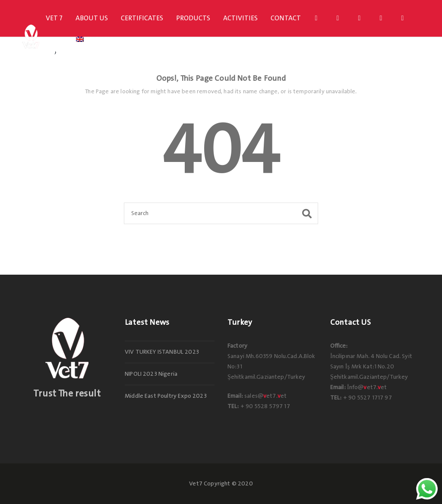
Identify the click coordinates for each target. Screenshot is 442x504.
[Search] (221, 213)
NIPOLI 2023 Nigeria (151, 374)
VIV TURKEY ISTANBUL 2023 (162, 352)
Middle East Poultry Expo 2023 (166, 396)
